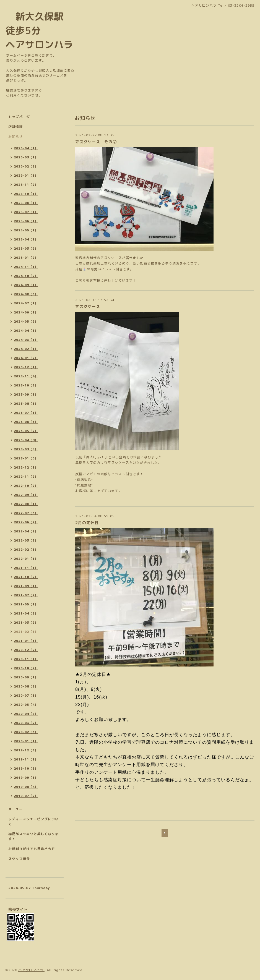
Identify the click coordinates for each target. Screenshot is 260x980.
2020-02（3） (26, 732)
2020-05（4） (26, 705)
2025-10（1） (26, 194)
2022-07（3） (26, 513)
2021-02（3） (26, 632)
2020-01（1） (26, 741)
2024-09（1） (26, 285)
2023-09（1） (26, 394)
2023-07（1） (26, 413)
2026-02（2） (26, 166)
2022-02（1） (26, 550)
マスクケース (88, 306)
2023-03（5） (26, 449)
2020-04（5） (26, 714)
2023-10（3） (26, 385)
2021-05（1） (26, 604)
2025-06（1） (26, 221)
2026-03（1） (26, 157)
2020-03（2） (26, 723)
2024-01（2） (26, 358)
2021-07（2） (26, 595)
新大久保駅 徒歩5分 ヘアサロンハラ (39, 30)
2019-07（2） (26, 796)
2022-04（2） (26, 531)
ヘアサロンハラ (31, 970)
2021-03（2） (26, 623)
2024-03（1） (26, 340)
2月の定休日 (87, 523)
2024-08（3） (26, 294)
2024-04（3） (26, 331)
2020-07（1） (26, 696)
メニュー (15, 809)
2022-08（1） (26, 504)
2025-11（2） (26, 185)
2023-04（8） (26, 440)
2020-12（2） (26, 650)
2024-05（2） (26, 322)
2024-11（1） (26, 267)
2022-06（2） (26, 522)
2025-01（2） (26, 258)
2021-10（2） (26, 577)
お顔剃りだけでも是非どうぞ (32, 849)
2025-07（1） (26, 212)
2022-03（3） (26, 540)
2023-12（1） (26, 367)
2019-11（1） (26, 759)
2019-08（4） (26, 787)
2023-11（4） (26, 376)
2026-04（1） (26, 148)
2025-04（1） (26, 239)
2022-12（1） (26, 467)
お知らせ (15, 137)
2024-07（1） (26, 303)
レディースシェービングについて (33, 821)
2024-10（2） (26, 276)
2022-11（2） (26, 477)
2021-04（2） (26, 613)
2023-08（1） (26, 404)
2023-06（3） (26, 422)
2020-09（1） (26, 677)
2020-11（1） (26, 659)
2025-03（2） (26, 249)
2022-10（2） (26, 486)
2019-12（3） (26, 750)
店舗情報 (15, 127)
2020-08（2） (26, 686)
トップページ (19, 117)
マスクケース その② (96, 142)
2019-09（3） (26, 778)
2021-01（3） (26, 641)
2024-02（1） (26, 349)
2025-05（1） (26, 230)
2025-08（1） (26, 203)
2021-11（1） (26, 568)
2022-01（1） (26, 559)
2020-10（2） (26, 668)
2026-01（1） (26, 176)
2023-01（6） (26, 458)
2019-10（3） (26, 769)
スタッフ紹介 (19, 859)
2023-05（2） (26, 431)
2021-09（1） (26, 586)
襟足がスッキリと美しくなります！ (33, 836)
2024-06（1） (26, 312)
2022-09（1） (26, 495)
